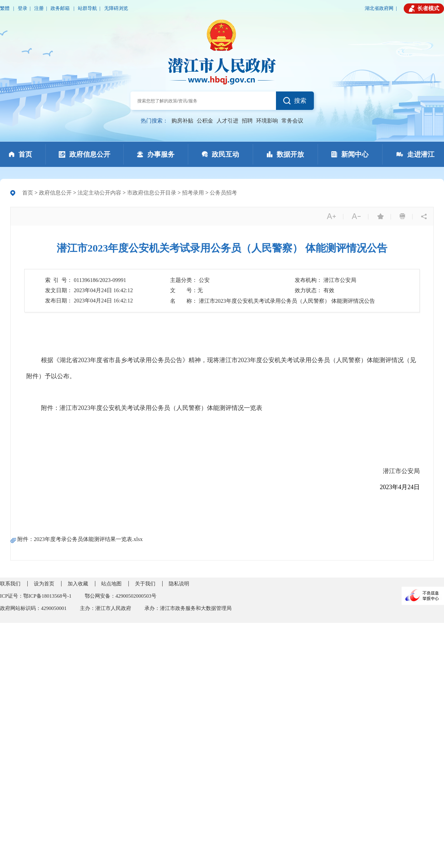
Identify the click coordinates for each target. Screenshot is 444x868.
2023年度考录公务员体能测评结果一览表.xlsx (88, 539)
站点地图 (111, 584)
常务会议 (292, 121)
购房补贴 (182, 121)
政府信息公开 (55, 193)
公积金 (205, 121)
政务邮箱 (61, 8)
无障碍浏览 (116, 8)
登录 (23, 8)
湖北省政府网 (379, 8)
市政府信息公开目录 (152, 193)
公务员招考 (223, 193)
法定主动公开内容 (99, 193)
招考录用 (193, 193)
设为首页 (44, 584)
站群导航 (87, 8)
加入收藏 (78, 584)
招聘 (247, 121)
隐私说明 (179, 584)
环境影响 (267, 121)
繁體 (5, 8)
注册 (39, 8)
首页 (28, 193)
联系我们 (10, 584)
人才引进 (227, 121)
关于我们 (145, 584)
